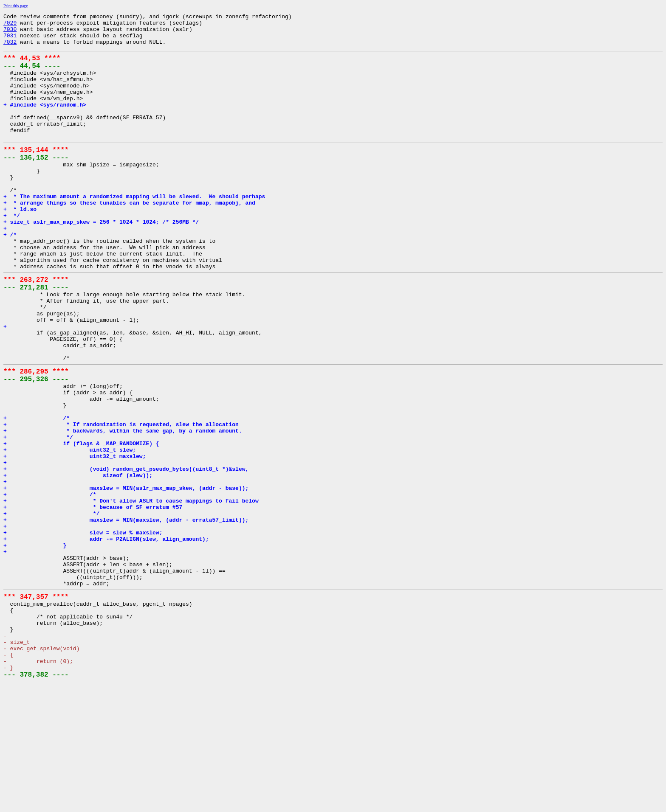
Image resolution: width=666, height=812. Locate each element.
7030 (10, 33)
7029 (10, 25)
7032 (10, 48)
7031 (10, 40)
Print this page (16, 6)
